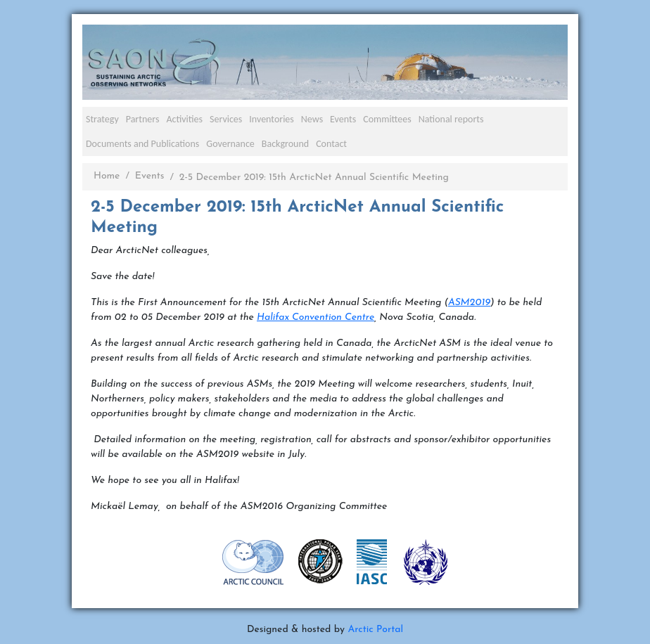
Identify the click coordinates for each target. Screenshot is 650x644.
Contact (331, 144)
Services (226, 119)
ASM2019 (469, 303)
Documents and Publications (142, 144)
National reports (451, 119)
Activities (184, 119)
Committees (387, 119)
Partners (143, 119)
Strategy (102, 119)
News (312, 119)
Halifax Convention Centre (316, 317)
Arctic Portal (375, 630)
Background (285, 144)
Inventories (272, 119)
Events (343, 119)
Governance (230, 144)
